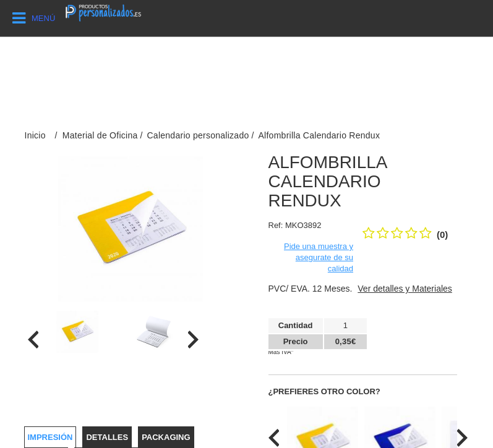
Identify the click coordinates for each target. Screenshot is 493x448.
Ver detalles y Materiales (405, 289)
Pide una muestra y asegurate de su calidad (319, 257)
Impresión (50, 437)
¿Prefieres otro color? (324, 391)
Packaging (166, 437)
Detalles (107, 437)
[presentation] (33, 340)
